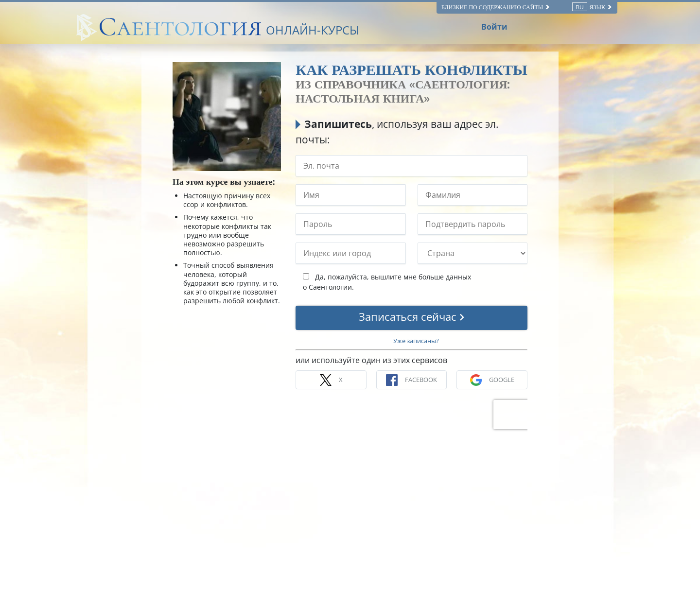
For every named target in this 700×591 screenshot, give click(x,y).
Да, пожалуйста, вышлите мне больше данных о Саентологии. (387, 282)
